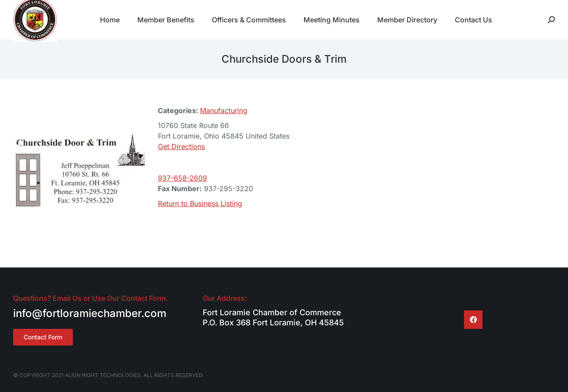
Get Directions (181, 146)
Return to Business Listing (200, 203)
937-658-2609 (182, 178)
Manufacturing (224, 110)
